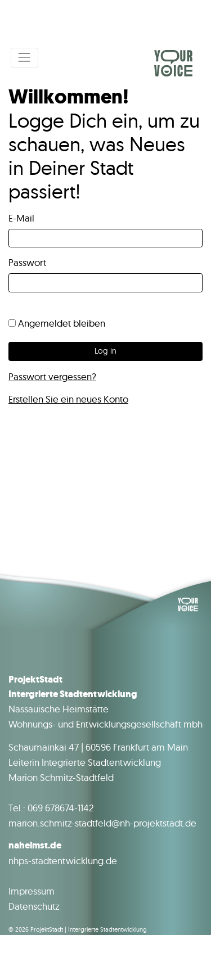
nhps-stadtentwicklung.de (63, 861)
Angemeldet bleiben (57, 323)
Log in (105, 351)
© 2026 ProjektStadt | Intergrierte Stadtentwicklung (78, 929)
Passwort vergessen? (52, 376)
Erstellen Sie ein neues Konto (68, 399)
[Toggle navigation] (24, 58)
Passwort (27, 262)
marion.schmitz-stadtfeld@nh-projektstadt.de (102, 823)
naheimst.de (35, 845)
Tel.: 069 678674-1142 (51, 808)
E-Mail (21, 218)
